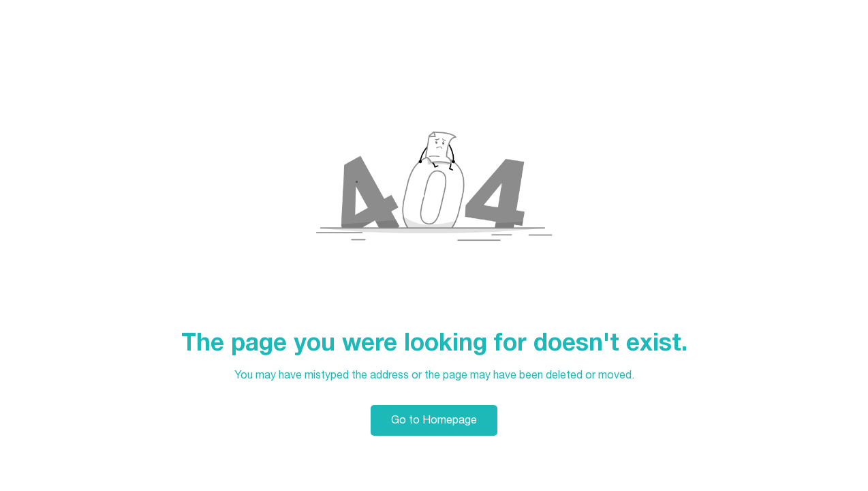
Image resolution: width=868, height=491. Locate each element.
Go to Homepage (434, 420)
